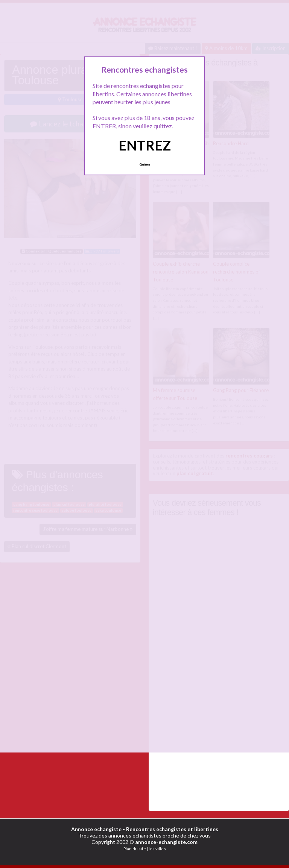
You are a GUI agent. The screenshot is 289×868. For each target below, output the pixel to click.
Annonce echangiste (96, 829)
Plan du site (135, 849)
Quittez (145, 164)
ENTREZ (145, 145)
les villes (157, 849)
